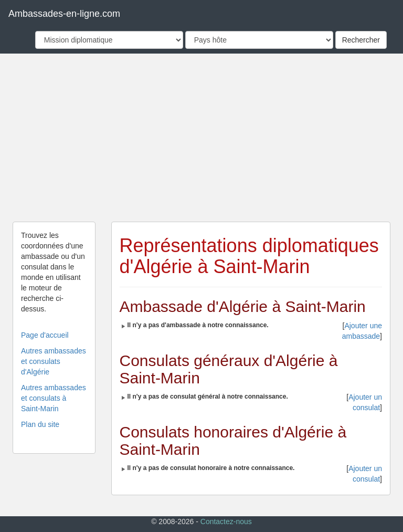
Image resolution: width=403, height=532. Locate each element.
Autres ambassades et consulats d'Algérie (54, 361)
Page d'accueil (45, 335)
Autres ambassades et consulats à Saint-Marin (54, 398)
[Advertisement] (201, 138)
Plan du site (40, 424)
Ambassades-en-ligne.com (64, 14)
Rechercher (361, 40)
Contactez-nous (226, 521)
